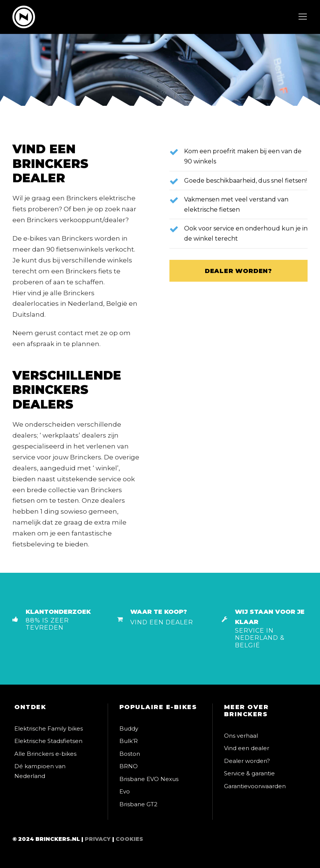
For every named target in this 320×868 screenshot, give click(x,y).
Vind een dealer (162, 622)
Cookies (129, 839)
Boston (130, 754)
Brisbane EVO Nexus (149, 779)
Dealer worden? (247, 761)
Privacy (98, 839)
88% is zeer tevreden (47, 624)
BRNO (129, 766)
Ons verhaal (241, 736)
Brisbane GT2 (138, 804)
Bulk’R (129, 741)
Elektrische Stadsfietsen (48, 741)
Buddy (129, 728)
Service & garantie (249, 773)
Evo (125, 791)
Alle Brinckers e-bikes (45, 754)
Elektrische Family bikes (49, 728)
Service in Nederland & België (260, 638)
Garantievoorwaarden (255, 786)
